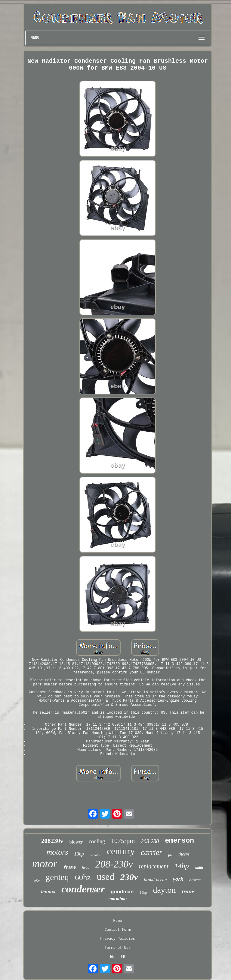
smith (199, 868)
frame (69, 868)
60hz (83, 877)
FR (123, 957)
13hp (79, 854)
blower (76, 842)
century (121, 851)
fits (170, 855)
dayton (164, 890)
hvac (86, 867)
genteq (57, 877)
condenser (83, 889)
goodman (122, 892)
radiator (95, 855)
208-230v (114, 864)
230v (129, 877)
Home (118, 921)
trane (188, 891)
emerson (179, 841)
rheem (184, 854)
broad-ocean (155, 880)
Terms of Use (118, 948)
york (178, 879)
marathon (118, 898)
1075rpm (123, 841)
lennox (48, 892)
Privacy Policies (117, 939)
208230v (52, 841)
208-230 (150, 841)
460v (37, 881)
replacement (154, 866)
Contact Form (118, 930)
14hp (182, 866)
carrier (151, 852)
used (105, 877)
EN (112, 957)
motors (57, 852)
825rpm (195, 880)
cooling (97, 841)
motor (45, 864)
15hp (143, 892)
